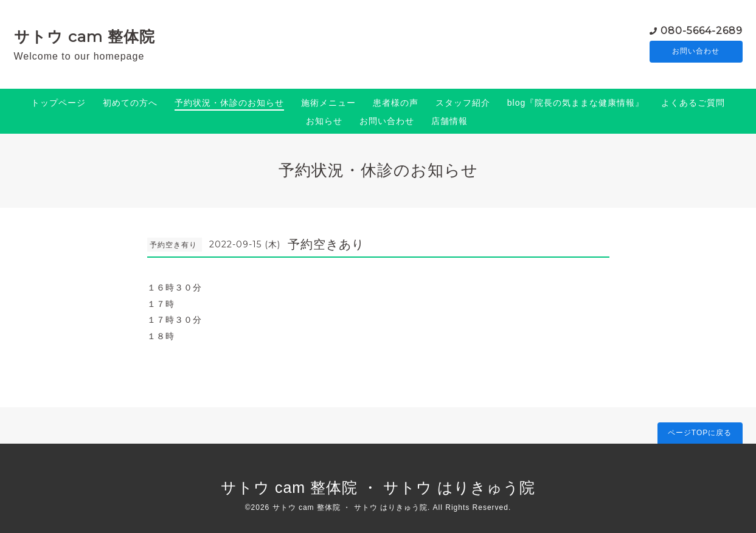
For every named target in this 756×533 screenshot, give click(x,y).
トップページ (58, 103)
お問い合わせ (696, 52)
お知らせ (324, 121)
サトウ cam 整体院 (85, 36)
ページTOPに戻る (700, 433)
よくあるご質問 (693, 103)
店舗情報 (449, 121)
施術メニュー (328, 103)
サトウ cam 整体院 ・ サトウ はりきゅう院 (378, 487)
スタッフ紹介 (463, 103)
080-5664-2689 (702, 30)
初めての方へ (130, 103)
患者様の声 (396, 103)
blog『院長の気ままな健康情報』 (576, 103)
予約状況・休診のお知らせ (229, 103)
